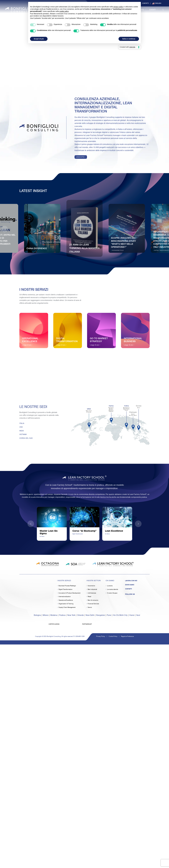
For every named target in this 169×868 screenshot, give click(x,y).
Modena (54, 615)
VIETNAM (23, 434)
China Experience (37, 248)
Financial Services (93, 604)
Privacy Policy (101, 636)
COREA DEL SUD (26, 438)
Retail (89, 597)
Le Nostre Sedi (33, 407)
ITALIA (22, 423)
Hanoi (132, 615)
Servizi (90, 607)
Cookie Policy (113, 636)
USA (21, 427)
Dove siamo (130, 585)
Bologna (37, 615)
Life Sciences (92, 593)
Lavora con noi (131, 581)
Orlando (80, 615)
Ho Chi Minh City (120, 615)
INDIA (22, 431)
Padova (62, 615)
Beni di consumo (93, 600)
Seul (138, 615)
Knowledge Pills (118, 250)
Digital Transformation (65, 589)
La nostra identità (112, 589)
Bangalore (101, 615)
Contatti (145, 3)
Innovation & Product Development (70, 593)
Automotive (91, 586)
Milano (46, 615)
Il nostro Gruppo (112, 593)
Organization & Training (66, 604)
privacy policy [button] (118, 7)
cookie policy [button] (64, 11)
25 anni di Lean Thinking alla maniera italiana (84, 248)
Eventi (154, 10)
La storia (110, 586)
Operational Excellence (66, 600)
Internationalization (65, 597)
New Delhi (90, 615)
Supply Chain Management (67, 607)
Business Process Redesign (67, 586)
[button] (165, 229)
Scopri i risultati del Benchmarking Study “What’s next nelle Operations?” (124, 242)
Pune (109, 615)
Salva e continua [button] (129, 39)
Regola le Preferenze (127, 636)
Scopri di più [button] (39, 39)
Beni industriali (92, 589)
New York (71, 615)
